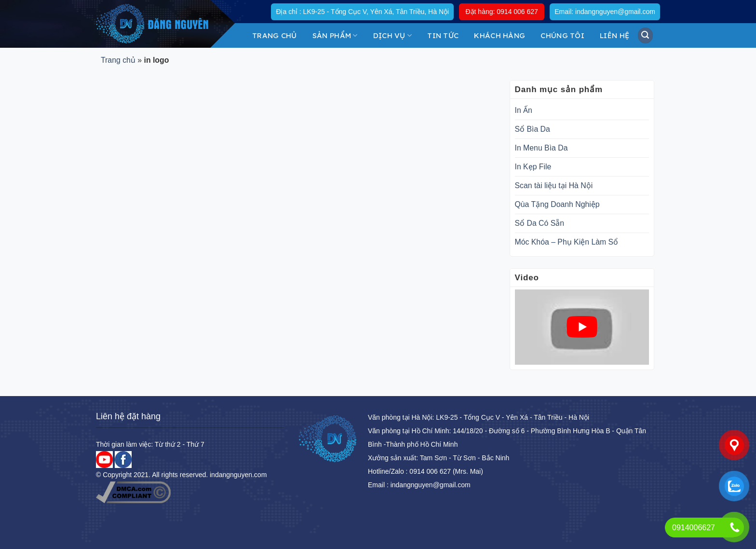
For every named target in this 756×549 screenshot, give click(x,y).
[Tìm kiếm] (646, 35)
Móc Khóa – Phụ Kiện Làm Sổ (567, 242)
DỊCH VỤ (393, 35)
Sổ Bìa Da (533, 129)
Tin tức (443, 35)
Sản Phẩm (335, 35)
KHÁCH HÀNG (499, 35)
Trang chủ (275, 35)
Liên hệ (614, 35)
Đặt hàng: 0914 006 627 (501, 12)
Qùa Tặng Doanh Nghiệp (557, 204)
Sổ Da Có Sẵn (540, 223)
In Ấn (524, 110)
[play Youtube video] (582, 327)
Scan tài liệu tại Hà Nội (554, 185)
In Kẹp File (533, 167)
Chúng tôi (562, 35)
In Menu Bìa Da (541, 148)
